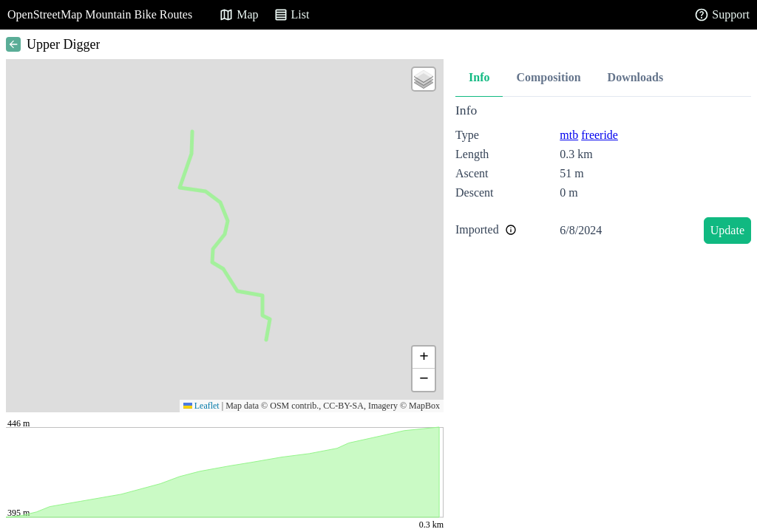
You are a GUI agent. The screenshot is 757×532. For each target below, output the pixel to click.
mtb (569, 135)
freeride (600, 135)
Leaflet (201, 406)
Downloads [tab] (636, 77)
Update (727, 230)
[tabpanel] (603, 176)
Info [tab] (479, 77)
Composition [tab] (548, 77)
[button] (424, 79)
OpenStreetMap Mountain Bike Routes (100, 14)
